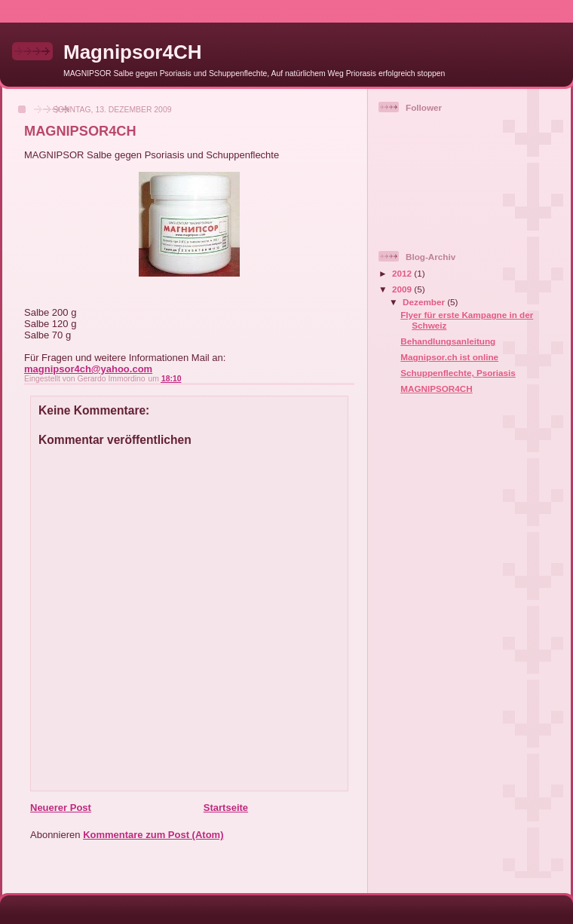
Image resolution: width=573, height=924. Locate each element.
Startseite (226, 808)
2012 (403, 273)
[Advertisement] (439, 649)
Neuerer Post (61, 808)
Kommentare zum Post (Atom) (153, 835)
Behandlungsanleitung (448, 341)
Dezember (425, 302)
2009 (403, 289)
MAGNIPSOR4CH (436, 389)
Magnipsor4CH (132, 52)
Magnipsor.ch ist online (449, 357)
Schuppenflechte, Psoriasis (458, 373)
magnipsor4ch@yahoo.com (88, 369)
